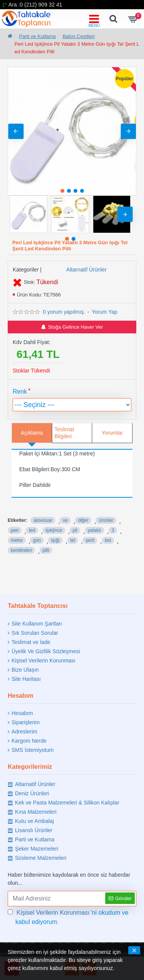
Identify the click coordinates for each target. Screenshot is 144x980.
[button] (128, 131)
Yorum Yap (104, 312)
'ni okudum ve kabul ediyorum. (68, 917)
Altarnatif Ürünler (87, 270)
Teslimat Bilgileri (64, 433)
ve (65, 520)
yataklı (95, 530)
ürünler (106, 520)
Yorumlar (112, 433)
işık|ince (54, 530)
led (32, 530)
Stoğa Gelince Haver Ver (72, 327)
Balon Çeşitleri (79, 36)
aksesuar (43, 520)
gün (37, 540)
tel (73, 540)
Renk (20, 392)
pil (75, 530)
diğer (83, 520)
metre (17, 540)
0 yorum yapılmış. (64, 312)
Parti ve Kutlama (37, 36)
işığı (55, 540)
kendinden (21, 550)
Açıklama (32, 433)
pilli (46, 550)
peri (15, 530)
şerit (90, 540)
